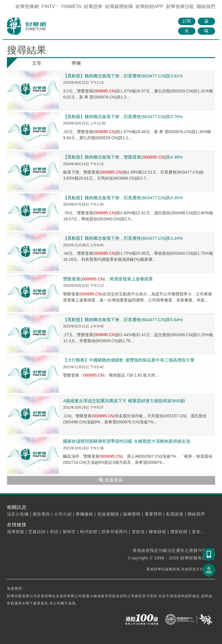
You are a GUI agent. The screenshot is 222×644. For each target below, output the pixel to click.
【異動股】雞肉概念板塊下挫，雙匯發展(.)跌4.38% (123, 157)
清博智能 (16, 532)
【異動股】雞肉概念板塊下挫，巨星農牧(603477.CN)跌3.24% (123, 238)
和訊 (54, 532)
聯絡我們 (206, 6)
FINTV (48, 6)
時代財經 (89, 532)
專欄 (76, 63)
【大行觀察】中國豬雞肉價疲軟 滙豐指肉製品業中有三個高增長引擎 (129, 360)
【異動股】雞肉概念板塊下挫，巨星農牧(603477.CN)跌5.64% (123, 320)
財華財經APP (149, 6)
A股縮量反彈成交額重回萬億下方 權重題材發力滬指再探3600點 (124, 401)
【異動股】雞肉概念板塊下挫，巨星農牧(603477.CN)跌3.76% (123, 117)
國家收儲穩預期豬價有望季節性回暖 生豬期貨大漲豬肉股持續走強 (126, 441)
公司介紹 (63, 514)
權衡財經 (158, 532)
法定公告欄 (18, 514)
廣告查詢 (41, 514)
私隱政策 (175, 514)
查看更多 (111, 480)
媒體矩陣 (119, 6)
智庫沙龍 (180, 6)
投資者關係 (108, 514)
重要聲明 (153, 514)
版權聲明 (132, 514)
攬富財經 (179, 532)
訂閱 (187, 21)
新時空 (69, 532)
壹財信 (138, 532)
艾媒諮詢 (37, 532)
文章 (37, 63)
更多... (198, 532)
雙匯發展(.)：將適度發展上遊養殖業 (108, 279)
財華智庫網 (27, 6)
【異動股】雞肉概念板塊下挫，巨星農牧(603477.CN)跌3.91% (123, 76)
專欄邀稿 (84, 514)
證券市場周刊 (114, 532)
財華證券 (93, 6)
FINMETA (71, 6)
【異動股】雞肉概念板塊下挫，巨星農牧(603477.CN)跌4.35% (123, 198)
